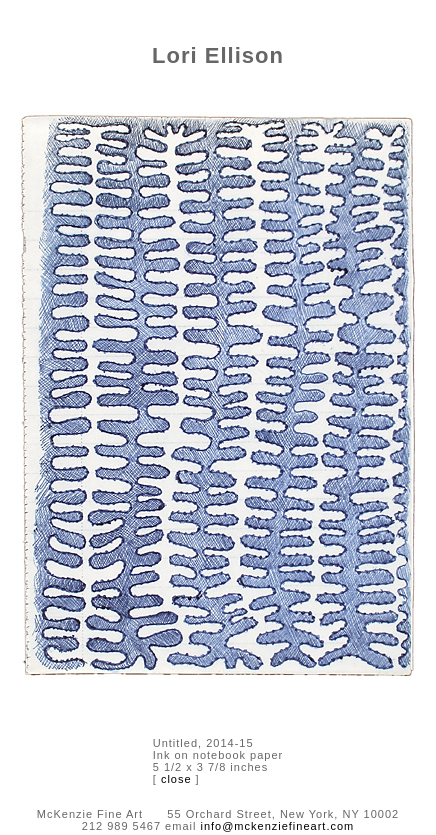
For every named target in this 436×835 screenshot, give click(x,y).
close (176, 779)
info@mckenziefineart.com (277, 826)
